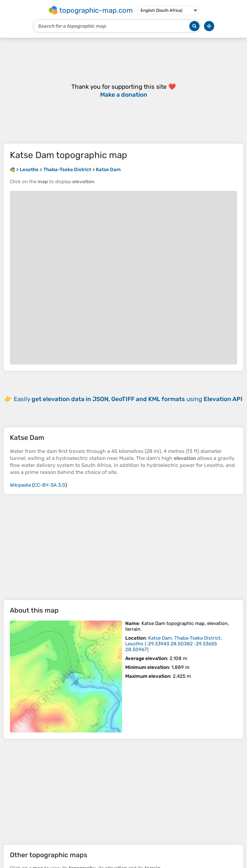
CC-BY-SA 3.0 (50, 485)
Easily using (128, 399)
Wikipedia (20, 485)
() (174, 644)
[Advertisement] (123, 547)
